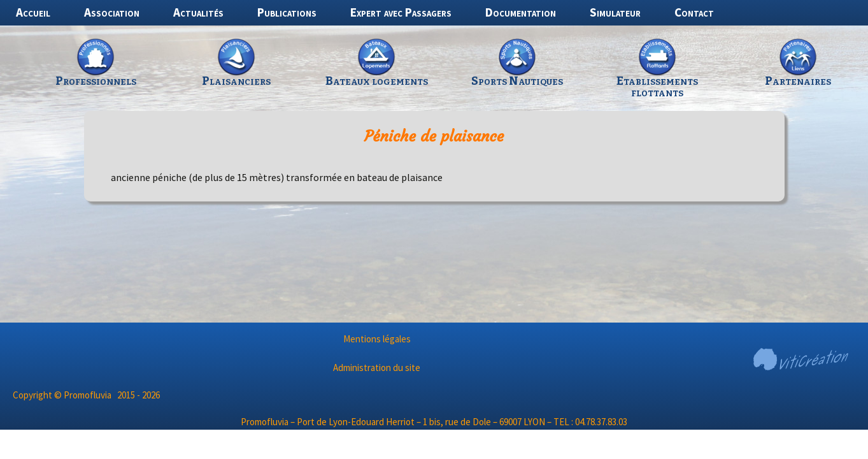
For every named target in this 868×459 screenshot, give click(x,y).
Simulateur (615, 12)
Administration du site (377, 368)
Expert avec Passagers (401, 12)
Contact (694, 12)
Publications (287, 12)
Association (112, 12)
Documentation (521, 12)
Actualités (198, 12)
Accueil (33, 12)
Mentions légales (377, 339)
